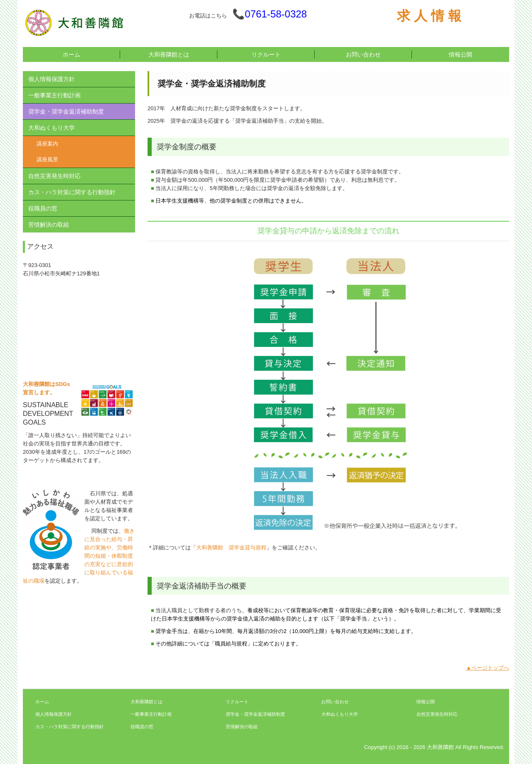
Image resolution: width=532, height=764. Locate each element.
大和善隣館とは (169, 54)
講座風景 (47, 159)
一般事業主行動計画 (54, 95)
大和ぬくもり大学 (52, 128)
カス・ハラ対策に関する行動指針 (72, 192)
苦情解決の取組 (49, 225)
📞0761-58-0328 (270, 14)
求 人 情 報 (429, 16)
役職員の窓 (43, 208)
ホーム (71, 54)
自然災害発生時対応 (54, 176)
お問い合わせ (363, 54)
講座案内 (47, 144)
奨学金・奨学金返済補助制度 (66, 111)
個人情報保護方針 (52, 79)
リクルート (266, 54)
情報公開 (461, 54)
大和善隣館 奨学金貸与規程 (231, 548)
